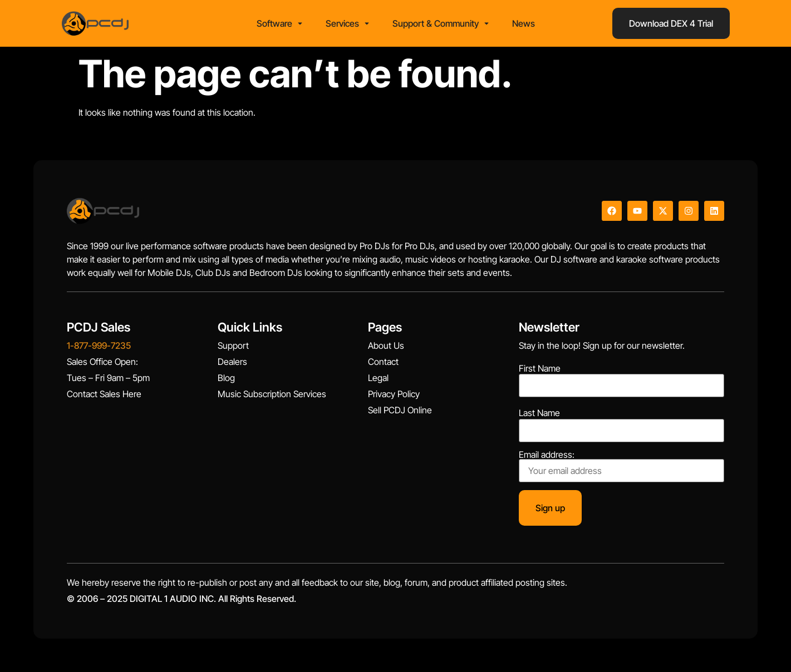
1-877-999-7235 (99, 345)
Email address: (621, 466)
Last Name (539, 413)
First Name (540, 368)
